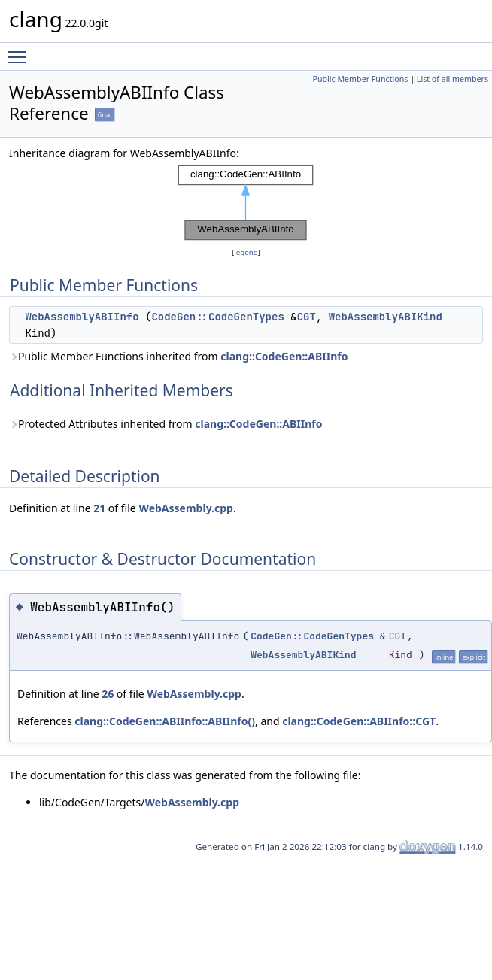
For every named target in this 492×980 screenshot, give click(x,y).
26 (108, 694)
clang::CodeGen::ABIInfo (284, 356)
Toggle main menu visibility (20, 50)
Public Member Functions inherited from (178, 356)
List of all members (453, 79)
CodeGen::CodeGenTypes (217, 317)
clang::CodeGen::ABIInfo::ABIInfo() (165, 721)
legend (246, 252)
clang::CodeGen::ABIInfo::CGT (359, 721)
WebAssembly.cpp (186, 508)
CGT (307, 317)
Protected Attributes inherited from (166, 424)
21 (99, 508)
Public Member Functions (360, 79)
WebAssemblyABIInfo (82, 317)
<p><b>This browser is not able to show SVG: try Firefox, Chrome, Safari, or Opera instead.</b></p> (246, 203)
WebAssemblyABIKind (386, 317)
